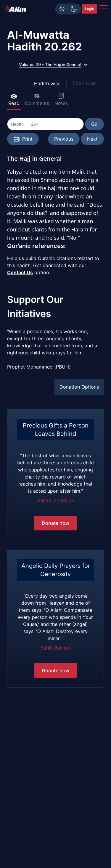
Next (92, 139)
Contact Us (20, 272)
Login (90, 9)
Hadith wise (47, 83)
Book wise (84, 83)
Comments (37, 100)
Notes (61, 100)
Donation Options (79, 387)
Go (94, 124)
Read (14, 100)
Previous (64, 139)
